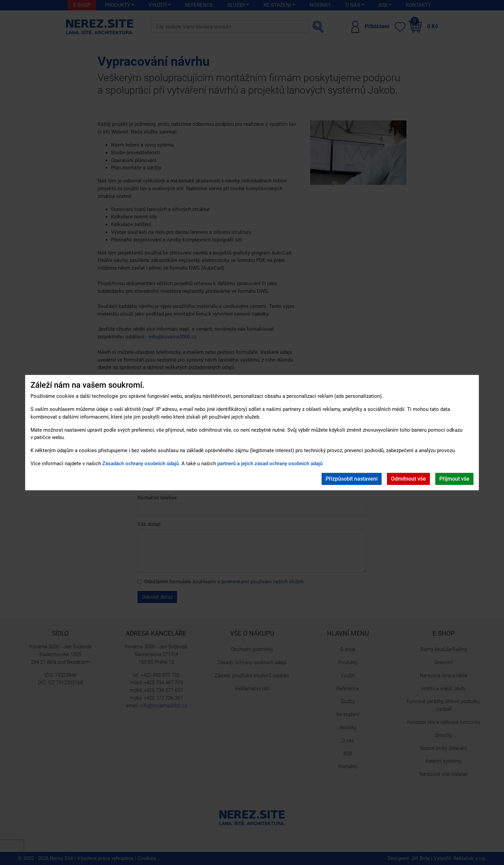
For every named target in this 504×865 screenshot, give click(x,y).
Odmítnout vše (408, 479)
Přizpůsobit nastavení (352, 479)
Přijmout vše (454, 479)
